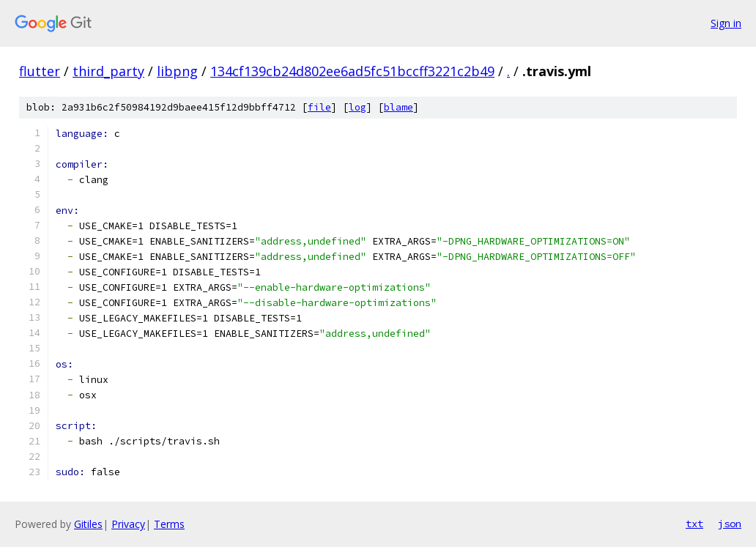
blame (399, 107)
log (357, 107)
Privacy (128, 524)
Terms (169, 524)
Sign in (726, 23)
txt (694, 524)
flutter (40, 71)
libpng (177, 71)
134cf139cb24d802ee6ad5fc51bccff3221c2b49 (352, 71)
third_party (108, 71)
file (319, 107)
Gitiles (88, 524)
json (730, 524)
